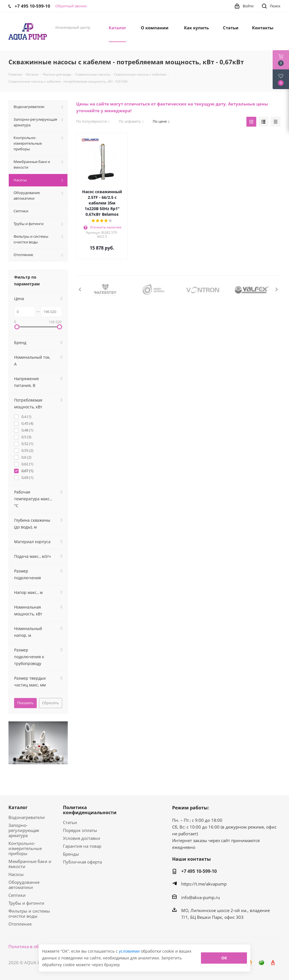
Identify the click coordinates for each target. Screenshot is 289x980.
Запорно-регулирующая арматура (24, 830)
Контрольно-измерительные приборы (25, 848)
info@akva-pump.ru (201, 897)
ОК (224, 958)
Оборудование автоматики (24, 885)
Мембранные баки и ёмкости (30, 864)
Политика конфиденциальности (90, 810)
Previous (80, 289)
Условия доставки (82, 838)
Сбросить (51, 703)
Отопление (20, 924)
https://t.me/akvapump (204, 884)
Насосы (16, 874)
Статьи (70, 822)
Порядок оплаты (80, 830)
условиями (130, 951)
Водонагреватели (27, 817)
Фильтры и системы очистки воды (29, 913)
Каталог (18, 807)
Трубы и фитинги (26, 903)
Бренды (71, 854)
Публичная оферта (82, 862)
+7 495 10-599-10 (199, 871)
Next (276, 289)
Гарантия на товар (82, 846)
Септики (17, 895)
